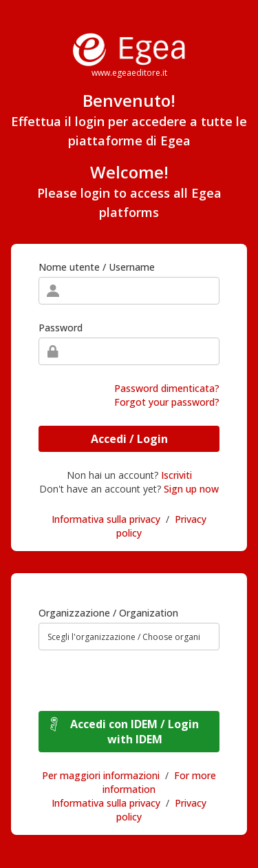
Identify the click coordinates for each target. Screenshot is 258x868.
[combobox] (129, 637)
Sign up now (191, 489)
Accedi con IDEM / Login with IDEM (135, 732)
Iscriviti (176, 475)
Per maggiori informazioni (101, 775)
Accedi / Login (129, 439)
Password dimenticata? (167, 388)
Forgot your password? (167, 402)
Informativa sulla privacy (106, 519)
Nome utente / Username (97, 267)
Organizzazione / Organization (108, 613)
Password (61, 328)
